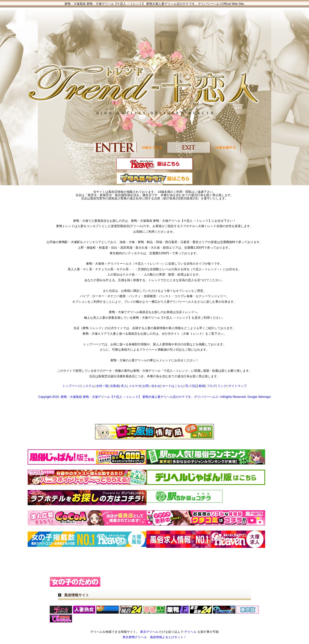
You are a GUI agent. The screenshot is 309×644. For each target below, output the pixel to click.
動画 (202, 386)
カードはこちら (173, 386)
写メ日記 (191, 386)
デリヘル (190, 632)
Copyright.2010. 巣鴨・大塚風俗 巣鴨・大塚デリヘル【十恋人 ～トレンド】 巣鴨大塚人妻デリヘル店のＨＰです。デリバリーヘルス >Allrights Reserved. (143, 397)
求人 (124, 386)
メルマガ (135, 386)
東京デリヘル (149, 632)
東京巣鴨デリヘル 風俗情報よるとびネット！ (154, 637)
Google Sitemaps (259, 397)
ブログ (211, 386)
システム (89, 386)
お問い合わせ (151, 386)
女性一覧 (102, 386)
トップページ (72, 386)
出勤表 (115, 386)
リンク (222, 386)
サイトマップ (237, 386)
